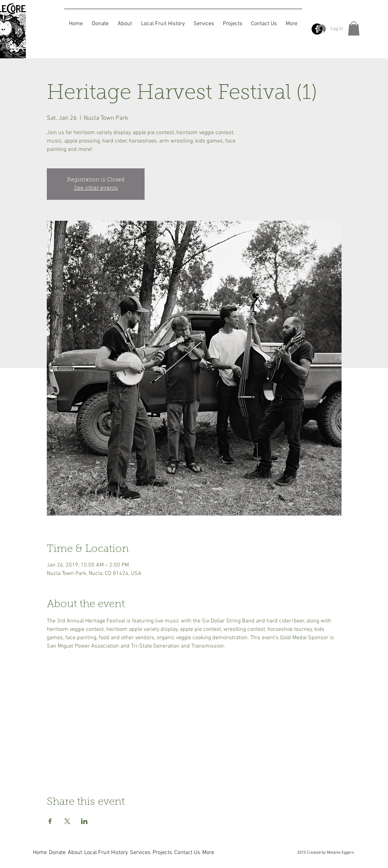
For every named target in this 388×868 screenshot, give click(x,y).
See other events (96, 188)
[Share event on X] (67, 821)
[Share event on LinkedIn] (84, 821)
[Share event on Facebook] (50, 821)
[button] (354, 28)
